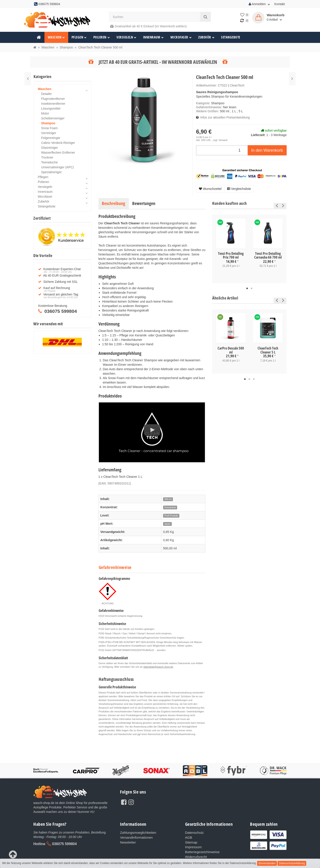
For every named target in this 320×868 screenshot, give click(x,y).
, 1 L (233, 111)
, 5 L (240, 111)
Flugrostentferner (53, 99)
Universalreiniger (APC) (57, 167)
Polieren (102, 37)
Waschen (56, 37)
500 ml (224, 111)
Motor (45, 113)
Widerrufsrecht (195, 855)
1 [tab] (247, 289)
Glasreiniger (49, 148)
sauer (167, 524)
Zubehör (206, 37)
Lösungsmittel (51, 108)
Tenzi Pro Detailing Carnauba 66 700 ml (268, 255)
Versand (223, 140)
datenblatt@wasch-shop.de (158, 667)
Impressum (193, 846)
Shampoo (218, 103)
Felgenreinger (51, 138)
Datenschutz (194, 832)
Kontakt (280, 4)
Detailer (46, 94)
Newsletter (127, 841)
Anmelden (259, 4)
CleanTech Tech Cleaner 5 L (268, 350)
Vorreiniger (49, 133)
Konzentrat (170, 507)
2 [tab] (252, 289)
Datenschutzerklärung (292, 863)
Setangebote (231, 37)
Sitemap (191, 841)
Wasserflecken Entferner (58, 153)
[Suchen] (155, 17)
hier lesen (230, 107)
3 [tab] (254, 379)
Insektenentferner (53, 104)
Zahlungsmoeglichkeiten (137, 832)
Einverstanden (267, 863)
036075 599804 (64, 844)
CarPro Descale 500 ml (231, 350)
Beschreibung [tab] (113, 203)
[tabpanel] (231, 247)
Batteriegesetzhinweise (201, 850)
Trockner (47, 157)
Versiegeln (126, 37)
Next (283, 206)
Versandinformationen (135, 837)
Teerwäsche (49, 162)
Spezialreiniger (51, 172)
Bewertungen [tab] (144, 203)
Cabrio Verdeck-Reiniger (58, 143)
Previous (276, 206)
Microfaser (181, 37)
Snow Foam (49, 128)
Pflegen (79, 37)
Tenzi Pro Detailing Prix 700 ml (231, 255)
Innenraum (153, 37)
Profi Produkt (171, 516)
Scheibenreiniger (53, 118)
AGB (188, 837)
